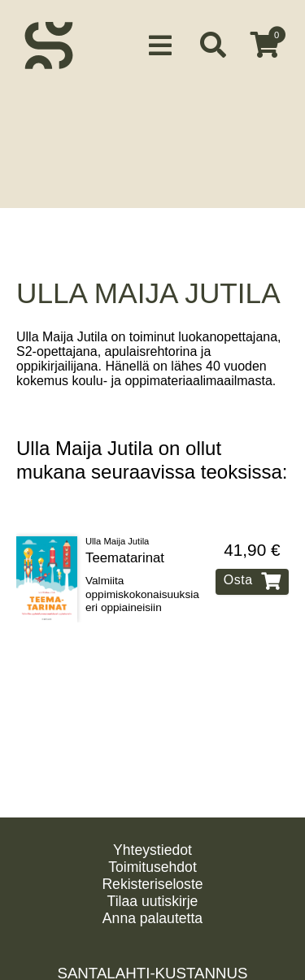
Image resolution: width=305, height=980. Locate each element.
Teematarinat (125, 553)
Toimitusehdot (152, 867)
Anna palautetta (152, 918)
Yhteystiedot (152, 850)
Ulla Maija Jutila (117, 536)
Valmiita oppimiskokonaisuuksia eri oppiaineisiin (142, 589)
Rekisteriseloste (152, 884)
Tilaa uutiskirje (153, 901)
